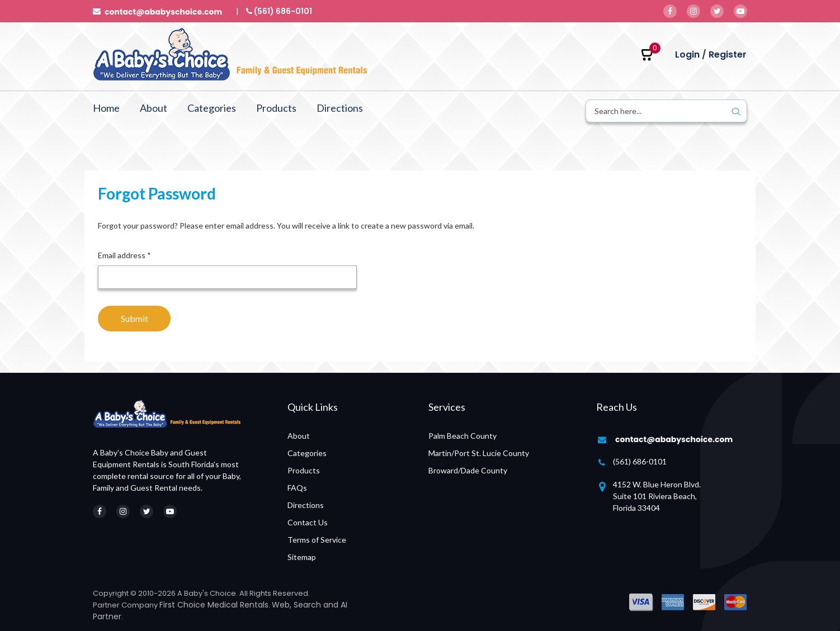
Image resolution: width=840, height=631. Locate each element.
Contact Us (308, 522)
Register (728, 54)
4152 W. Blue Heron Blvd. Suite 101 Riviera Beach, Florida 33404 (657, 496)
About (154, 108)
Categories (212, 108)
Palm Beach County (463, 436)
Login (687, 54)
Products (276, 108)
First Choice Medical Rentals (214, 605)
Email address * (124, 255)
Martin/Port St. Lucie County (479, 453)
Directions (340, 108)
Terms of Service (317, 540)
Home (106, 108)
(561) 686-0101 (640, 461)
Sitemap (302, 557)
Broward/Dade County (468, 470)
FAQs (297, 488)
